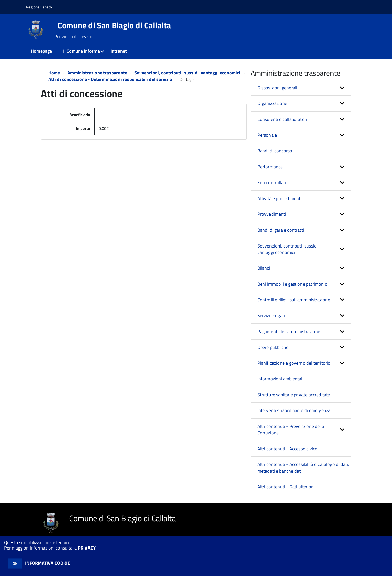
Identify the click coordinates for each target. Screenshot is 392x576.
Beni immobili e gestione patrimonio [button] (292, 284)
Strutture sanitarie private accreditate (294, 395)
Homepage (41, 51)
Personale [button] (267, 135)
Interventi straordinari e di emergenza (294, 410)
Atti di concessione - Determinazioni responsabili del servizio (110, 79)
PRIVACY (87, 548)
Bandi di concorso (275, 151)
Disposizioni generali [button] (277, 88)
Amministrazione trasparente (97, 73)
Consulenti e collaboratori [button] (282, 119)
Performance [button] (270, 167)
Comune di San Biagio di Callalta (114, 25)
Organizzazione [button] (272, 103)
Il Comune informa (81, 51)
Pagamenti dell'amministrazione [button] (289, 331)
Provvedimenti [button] (272, 214)
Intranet (119, 51)
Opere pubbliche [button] (273, 347)
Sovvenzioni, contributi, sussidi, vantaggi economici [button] (288, 249)
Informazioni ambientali (280, 379)
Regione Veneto (39, 7)
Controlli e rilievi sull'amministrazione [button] (294, 300)
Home (54, 73)
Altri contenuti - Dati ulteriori (286, 487)
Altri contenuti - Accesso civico (288, 449)
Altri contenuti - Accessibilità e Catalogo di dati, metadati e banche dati (303, 468)
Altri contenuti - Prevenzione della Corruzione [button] (291, 430)
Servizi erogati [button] (271, 316)
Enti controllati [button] (272, 183)
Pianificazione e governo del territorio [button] (294, 363)
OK (15, 564)
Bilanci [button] (264, 268)
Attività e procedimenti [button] (280, 198)
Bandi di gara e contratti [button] (281, 230)
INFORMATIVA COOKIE (48, 563)
